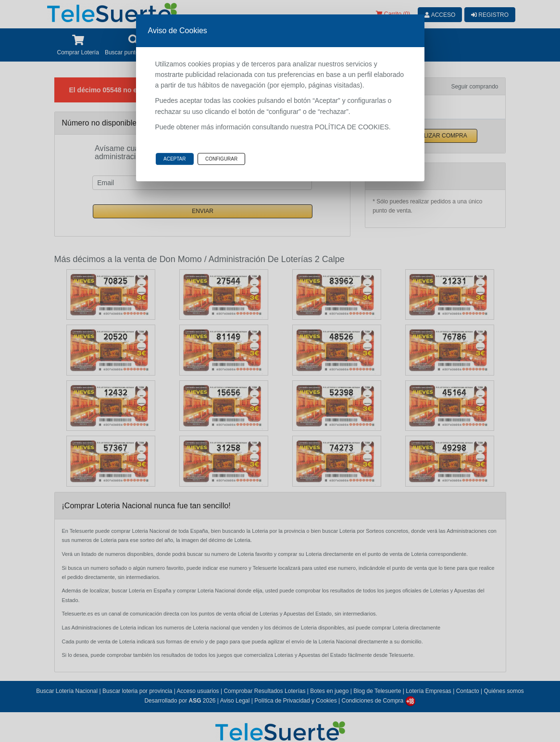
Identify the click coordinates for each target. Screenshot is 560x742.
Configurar (221, 159)
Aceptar (175, 159)
